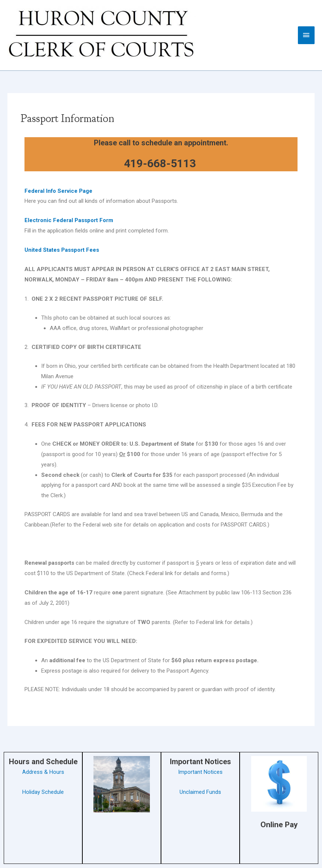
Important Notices (200, 772)
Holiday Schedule (43, 792)
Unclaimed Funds (200, 792)
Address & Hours (43, 772)
